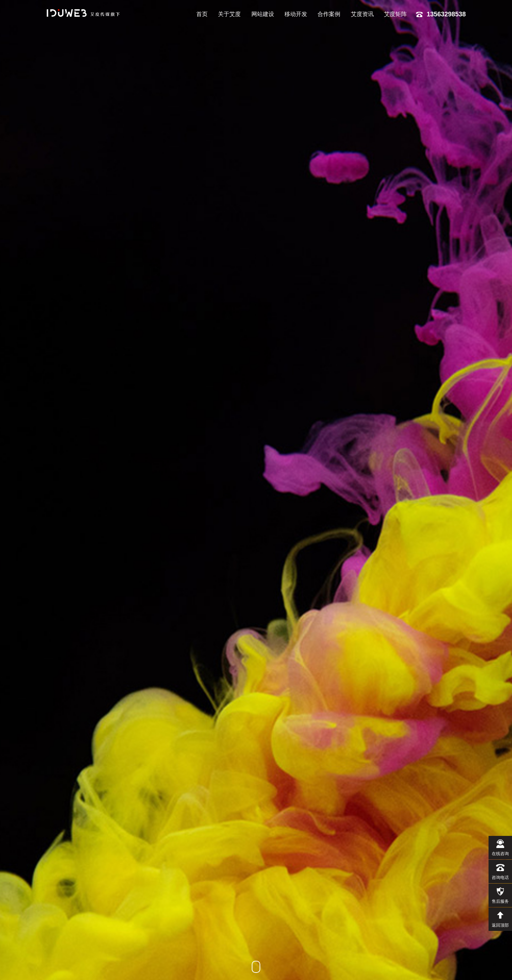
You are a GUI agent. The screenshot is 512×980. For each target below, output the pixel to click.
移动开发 (296, 14)
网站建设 (263, 14)
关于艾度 (229, 14)
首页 (202, 14)
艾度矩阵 (395, 14)
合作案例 (329, 14)
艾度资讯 (362, 14)
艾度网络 (85, 13)
